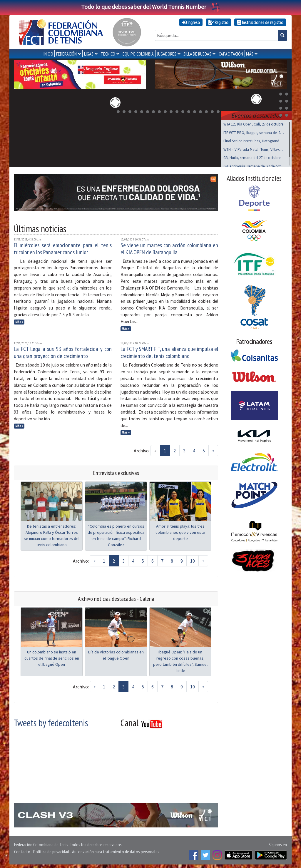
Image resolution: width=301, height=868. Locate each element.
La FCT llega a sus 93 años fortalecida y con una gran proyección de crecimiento (63, 351)
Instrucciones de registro (260, 22)
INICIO (48, 54)
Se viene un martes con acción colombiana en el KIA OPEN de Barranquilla (169, 247)
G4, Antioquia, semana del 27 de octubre (254, 165)
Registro (218, 22)
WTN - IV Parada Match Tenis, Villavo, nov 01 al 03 (254, 148)
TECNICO (108, 54)
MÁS (250, 54)
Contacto (22, 850)
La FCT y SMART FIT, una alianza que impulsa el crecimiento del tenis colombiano (169, 351)
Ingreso (191, 22)
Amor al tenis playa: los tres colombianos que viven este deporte (180, 531)
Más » (19, 321)
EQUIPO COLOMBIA (138, 54)
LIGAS (89, 54)
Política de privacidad (51, 850)
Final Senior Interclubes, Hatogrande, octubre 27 (254, 140)
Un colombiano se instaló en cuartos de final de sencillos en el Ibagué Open (52, 657)
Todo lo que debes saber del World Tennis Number (150, 7)
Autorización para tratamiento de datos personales (116, 850)
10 (193, 560)
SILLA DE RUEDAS (197, 54)
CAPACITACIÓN (231, 54)
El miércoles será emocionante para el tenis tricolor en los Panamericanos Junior (63, 247)
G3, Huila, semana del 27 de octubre (252, 157)
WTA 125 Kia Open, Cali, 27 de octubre (253, 123)
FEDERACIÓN (66, 54)
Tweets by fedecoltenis (51, 722)
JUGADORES (167, 54)
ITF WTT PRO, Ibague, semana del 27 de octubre (254, 132)
